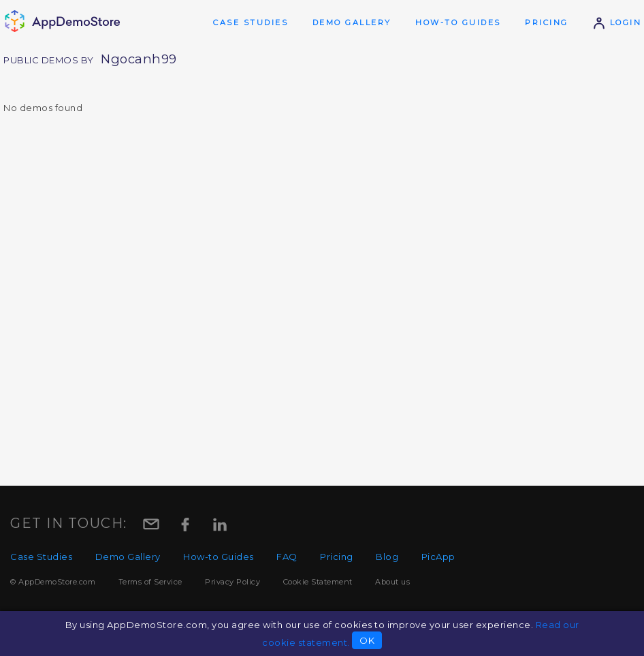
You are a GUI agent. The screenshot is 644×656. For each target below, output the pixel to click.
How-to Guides (458, 22)
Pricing (547, 22)
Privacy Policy (232, 582)
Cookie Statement (318, 582)
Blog (387, 557)
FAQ (287, 557)
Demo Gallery (352, 22)
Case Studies (251, 22)
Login (617, 22)
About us (392, 582)
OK (367, 640)
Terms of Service (150, 582)
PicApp (438, 557)
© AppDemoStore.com (53, 582)
